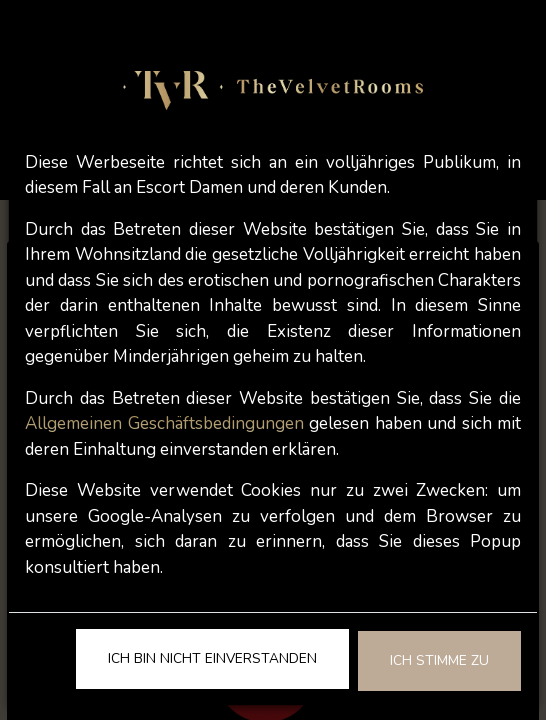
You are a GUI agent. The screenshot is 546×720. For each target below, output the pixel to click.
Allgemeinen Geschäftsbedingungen (164, 423)
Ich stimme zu (439, 660)
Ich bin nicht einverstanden (212, 658)
